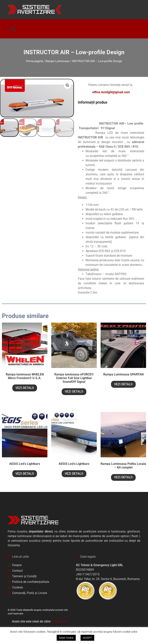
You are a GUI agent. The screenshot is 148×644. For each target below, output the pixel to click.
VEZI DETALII (25, 388)
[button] (13, 29)
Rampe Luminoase (57, 61)
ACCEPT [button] (87, 638)
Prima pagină (34, 61)
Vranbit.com (60, 621)
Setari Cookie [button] (66, 638)
